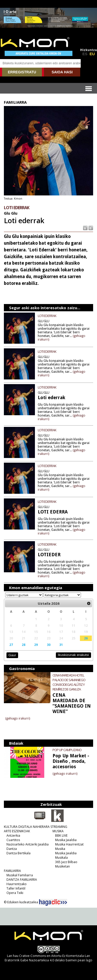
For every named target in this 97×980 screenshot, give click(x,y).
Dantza (12, 849)
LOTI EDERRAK (47, 316)
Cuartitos (13, 840)
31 (61, 645)
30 (49, 645)
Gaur (12, 655)
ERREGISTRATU (22, 72)
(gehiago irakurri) (18, 718)
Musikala (61, 858)
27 (11, 645)
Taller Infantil (16, 888)
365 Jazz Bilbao (66, 862)
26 (86, 638)
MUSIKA (58, 831)
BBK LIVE (61, 836)
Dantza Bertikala (18, 853)
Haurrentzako (17, 884)
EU (92, 54)
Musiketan (62, 866)
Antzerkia (13, 836)
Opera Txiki (15, 893)
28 (24, 645)
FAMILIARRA (12, 871)
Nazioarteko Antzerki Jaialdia (28, 844)
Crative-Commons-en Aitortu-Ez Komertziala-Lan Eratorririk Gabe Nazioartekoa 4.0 (47, 958)
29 (36, 645)
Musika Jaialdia (66, 840)
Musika (60, 849)
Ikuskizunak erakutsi (73, 655)
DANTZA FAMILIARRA (22, 880)
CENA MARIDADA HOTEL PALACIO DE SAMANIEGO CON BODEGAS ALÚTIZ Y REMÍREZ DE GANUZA (69, 682)
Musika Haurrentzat (69, 844)
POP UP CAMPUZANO (67, 750)
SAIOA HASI (62, 72)
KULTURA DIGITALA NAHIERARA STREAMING (36, 827)
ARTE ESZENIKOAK (17, 831)
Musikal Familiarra (20, 875)
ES (85, 54)
